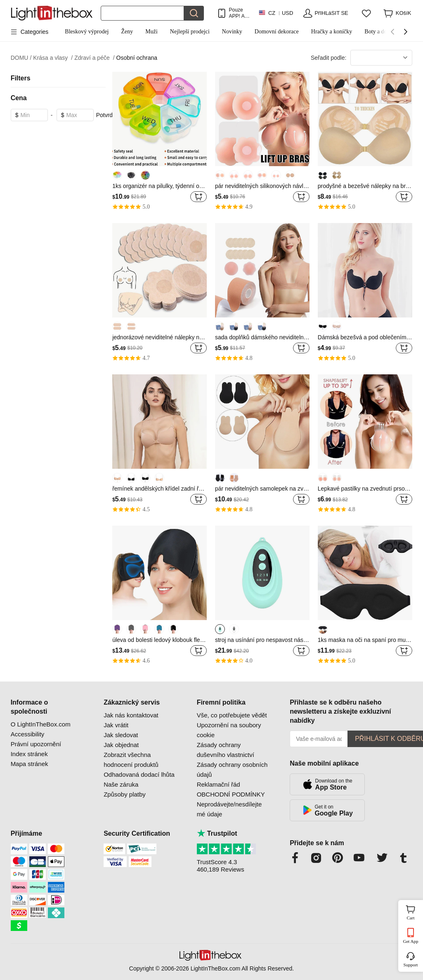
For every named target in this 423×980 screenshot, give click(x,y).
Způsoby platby (125, 794)
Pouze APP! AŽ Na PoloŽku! (239, 13)
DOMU (21, 58)
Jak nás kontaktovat (131, 715)
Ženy (127, 32)
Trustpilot (217, 833)
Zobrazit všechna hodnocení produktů (131, 760)
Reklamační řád (219, 784)
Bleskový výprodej (87, 32)
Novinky (232, 32)
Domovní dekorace (277, 32)
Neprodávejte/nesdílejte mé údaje (229, 809)
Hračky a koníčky (332, 32)
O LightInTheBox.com (41, 724)
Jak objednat (121, 745)
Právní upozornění (36, 744)
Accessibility (28, 734)
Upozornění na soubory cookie (229, 730)
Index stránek (29, 754)
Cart (414, 912)
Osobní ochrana (137, 58)
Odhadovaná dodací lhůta (139, 774)
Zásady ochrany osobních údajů (232, 770)
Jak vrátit (116, 725)
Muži (151, 32)
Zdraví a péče (94, 58)
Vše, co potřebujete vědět (232, 715)
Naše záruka (121, 784)
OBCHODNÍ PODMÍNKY (231, 794)
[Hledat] (142, 13)
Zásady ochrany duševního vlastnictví (226, 750)
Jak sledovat (121, 735)
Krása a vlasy (53, 58)
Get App (411, 941)
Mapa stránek (30, 764)
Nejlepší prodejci (190, 32)
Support (411, 965)
